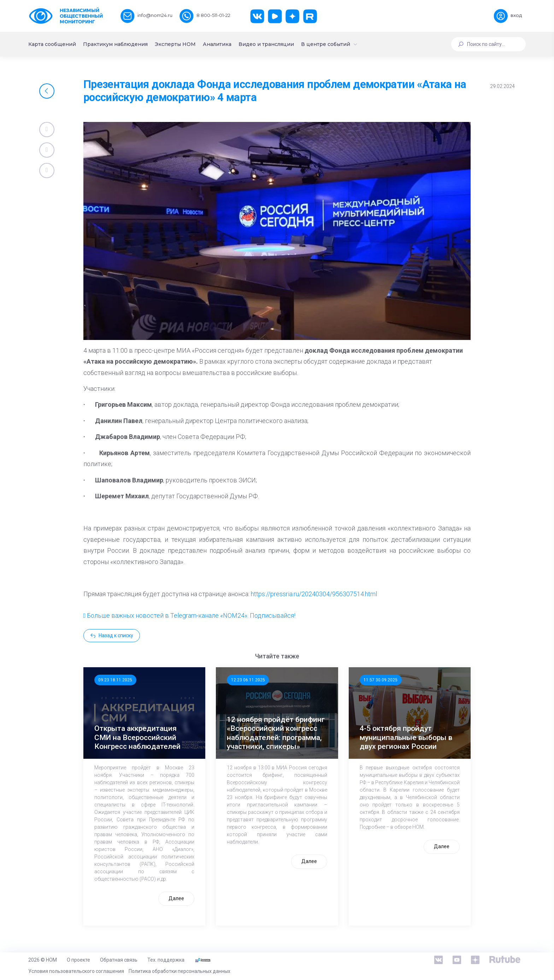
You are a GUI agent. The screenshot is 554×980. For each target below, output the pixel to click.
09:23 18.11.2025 (115, 680)
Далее (176, 898)
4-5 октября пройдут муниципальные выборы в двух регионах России (406, 737)
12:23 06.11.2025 (248, 680)
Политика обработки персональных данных (179, 971)
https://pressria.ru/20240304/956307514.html (314, 594)
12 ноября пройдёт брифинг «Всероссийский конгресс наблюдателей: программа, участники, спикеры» (276, 733)
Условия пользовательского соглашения (76, 971)
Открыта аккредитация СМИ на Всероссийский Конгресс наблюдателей (137, 737)
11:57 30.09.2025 (381, 680)
